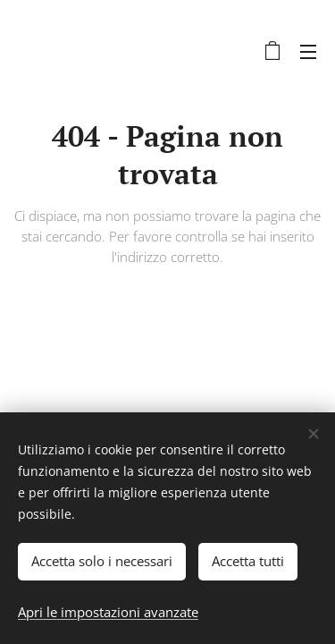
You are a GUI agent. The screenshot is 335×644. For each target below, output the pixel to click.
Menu (308, 52)
